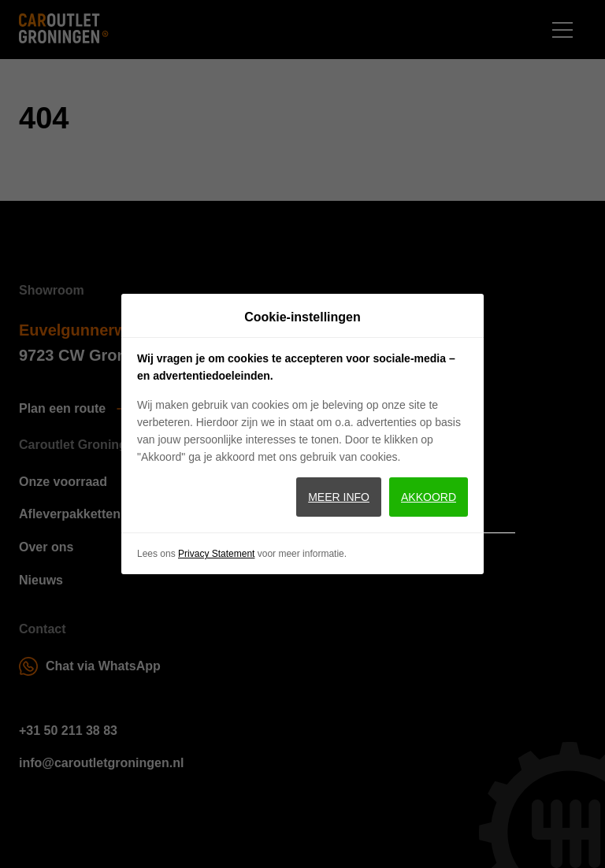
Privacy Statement (216, 554)
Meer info (339, 497)
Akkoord (429, 497)
